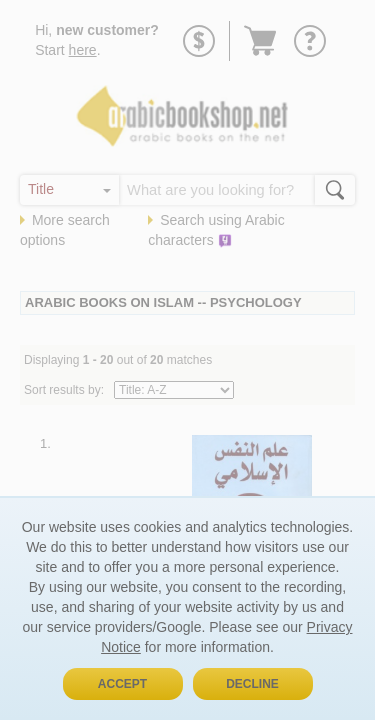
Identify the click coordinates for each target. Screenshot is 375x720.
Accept (122, 684)
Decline (252, 684)
